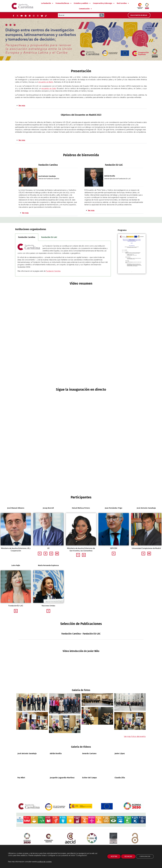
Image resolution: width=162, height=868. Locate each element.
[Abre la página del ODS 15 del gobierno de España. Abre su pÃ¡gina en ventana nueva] (128, 781)
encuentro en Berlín (46, 82)
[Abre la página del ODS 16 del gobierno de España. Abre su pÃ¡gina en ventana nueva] (135, 781)
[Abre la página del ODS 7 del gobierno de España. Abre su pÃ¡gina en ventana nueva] (70, 781)
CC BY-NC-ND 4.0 (135, 811)
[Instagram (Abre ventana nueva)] (34, 16)
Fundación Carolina (53, 271)
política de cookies (45, 862)
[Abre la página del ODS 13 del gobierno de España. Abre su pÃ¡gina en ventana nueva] (113, 781)
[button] (81, 106)
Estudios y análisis (82, 3)
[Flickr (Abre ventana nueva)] (26, 16)
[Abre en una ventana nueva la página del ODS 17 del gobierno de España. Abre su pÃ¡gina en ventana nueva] (142, 781)
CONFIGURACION (145, 856)
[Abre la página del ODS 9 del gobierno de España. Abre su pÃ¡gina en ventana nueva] (85, 781)
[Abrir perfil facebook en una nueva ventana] (45, 554)
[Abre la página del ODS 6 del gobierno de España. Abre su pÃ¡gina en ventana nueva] (63, 781)
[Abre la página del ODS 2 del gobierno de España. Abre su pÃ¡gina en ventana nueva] (34, 781)
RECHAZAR (128, 856)
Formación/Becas (63, 3)
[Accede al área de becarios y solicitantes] (139, 15)
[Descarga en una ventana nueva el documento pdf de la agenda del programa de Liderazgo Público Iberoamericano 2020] (132, 254)
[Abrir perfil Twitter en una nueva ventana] (40, 554)
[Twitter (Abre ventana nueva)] (17, 16)
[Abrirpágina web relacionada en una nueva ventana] (51, 554)
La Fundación (47, 3)
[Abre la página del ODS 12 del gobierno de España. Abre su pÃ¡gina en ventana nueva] (106, 781)
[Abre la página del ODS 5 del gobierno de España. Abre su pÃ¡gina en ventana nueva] (56, 781)
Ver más (22, 106)
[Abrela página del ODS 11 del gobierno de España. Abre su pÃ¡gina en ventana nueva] (99, 781)
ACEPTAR (114, 856)
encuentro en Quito (49, 88)
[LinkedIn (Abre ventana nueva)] (30, 16)
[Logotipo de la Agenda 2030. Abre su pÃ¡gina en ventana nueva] (27, 793)
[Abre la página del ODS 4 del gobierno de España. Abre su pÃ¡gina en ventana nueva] (49, 781)
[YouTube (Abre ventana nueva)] (21, 16)
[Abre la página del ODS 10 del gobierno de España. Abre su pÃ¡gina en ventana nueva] (92, 781)
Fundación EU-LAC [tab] (49, 237)
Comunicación (85, 9)
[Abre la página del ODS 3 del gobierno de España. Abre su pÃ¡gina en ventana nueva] (41, 781)
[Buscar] (102, 15)
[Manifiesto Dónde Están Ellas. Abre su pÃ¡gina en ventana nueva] (113, 793)
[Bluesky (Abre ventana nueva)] (42, 16)
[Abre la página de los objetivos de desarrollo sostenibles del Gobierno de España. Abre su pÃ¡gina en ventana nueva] (20, 781)
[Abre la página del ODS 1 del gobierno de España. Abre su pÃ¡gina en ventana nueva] (27, 781)
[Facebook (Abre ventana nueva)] (13, 16)
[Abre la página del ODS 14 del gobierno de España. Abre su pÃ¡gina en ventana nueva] (121, 781)
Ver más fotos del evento (135, 698)
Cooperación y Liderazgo (104, 3)
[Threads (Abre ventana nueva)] (38, 16)
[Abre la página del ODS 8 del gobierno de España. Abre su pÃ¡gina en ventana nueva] (77, 781)
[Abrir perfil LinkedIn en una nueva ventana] (84, 555)
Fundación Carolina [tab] (27, 237)
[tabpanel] (63, 259)
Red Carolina (123, 3)
